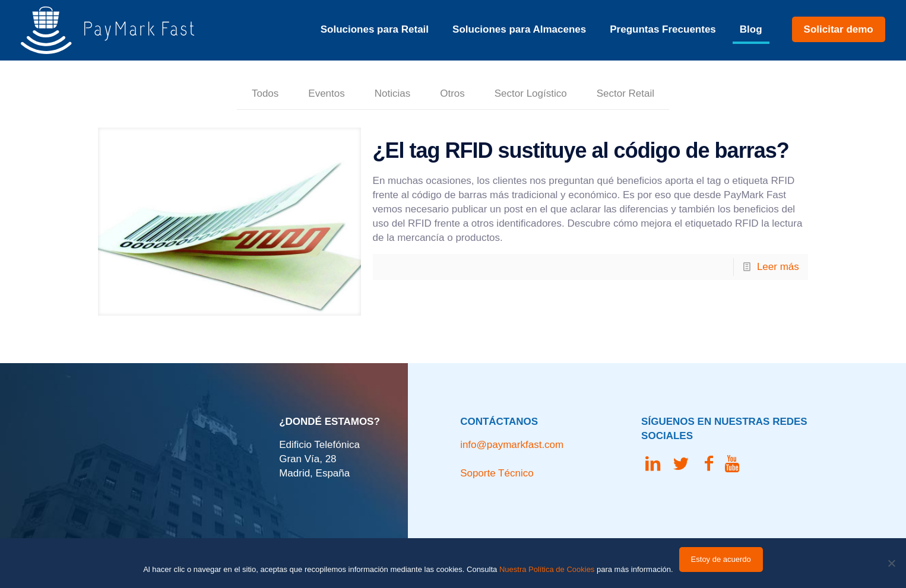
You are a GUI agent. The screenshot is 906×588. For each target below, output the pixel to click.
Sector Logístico (531, 93)
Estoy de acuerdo (721, 559)
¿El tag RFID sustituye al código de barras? (581, 150)
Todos (265, 93)
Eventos (326, 93)
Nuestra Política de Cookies (547, 569)
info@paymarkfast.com (512, 445)
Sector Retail (625, 93)
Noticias (392, 93)
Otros (452, 93)
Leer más (778, 267)
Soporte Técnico (497, 473)
